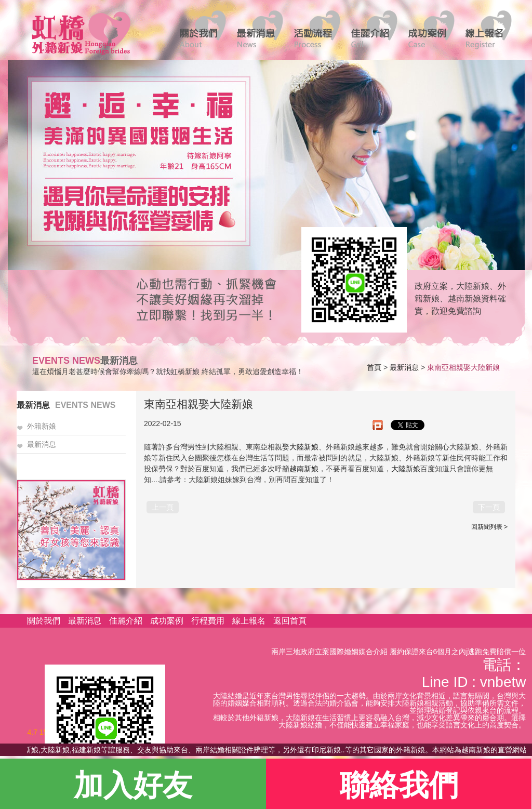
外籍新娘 (42, 426)
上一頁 (163, 507)
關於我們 (44, 621)
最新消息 (404, 367)
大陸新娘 (304, 447)
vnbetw (503, 682)
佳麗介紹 (126, 621)
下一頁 (489, 507)
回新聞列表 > (489, 527)
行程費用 (208, 621)
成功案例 (167, 621)
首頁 (374, 367)
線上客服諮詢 (351, 279)
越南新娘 (304, 469)
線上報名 (249, 621)
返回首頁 (290, 621)
